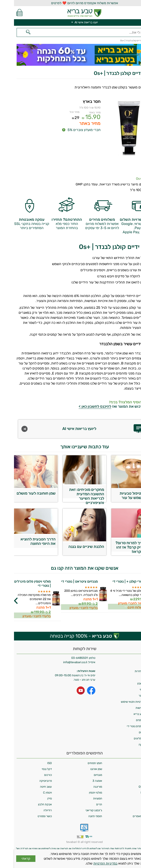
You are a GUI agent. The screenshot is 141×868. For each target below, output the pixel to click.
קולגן (136, 775)
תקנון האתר (131, 696)
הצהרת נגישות (130, 708)
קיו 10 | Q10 (131, 787)
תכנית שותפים (130, 720)
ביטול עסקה (131, 745)
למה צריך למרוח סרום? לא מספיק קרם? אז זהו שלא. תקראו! (120, 546)
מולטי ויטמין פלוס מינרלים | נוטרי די (18, 583)
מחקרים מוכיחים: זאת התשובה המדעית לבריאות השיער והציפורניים (73, 493)
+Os (125, 179)
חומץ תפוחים (81, 763)
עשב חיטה (32, 787)
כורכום (34, 775)
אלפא (135, 763)
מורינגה (84, 787)
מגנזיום (84, 775)
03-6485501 (66, 658)
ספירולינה (133, 804)
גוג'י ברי (134, 769)
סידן (36, 798)
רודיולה (34, 810)
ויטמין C (33, 793)
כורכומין (134, 781)
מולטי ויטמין (82, 793)
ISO (36, 763)
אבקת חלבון (31, 804)
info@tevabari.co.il (61, 662)
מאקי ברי (133, 810)
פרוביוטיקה (32, 781)
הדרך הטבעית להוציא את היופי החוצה (24, 541)
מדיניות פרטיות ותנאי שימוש (123, 702)
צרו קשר (134, 677)
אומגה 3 (83, 781)
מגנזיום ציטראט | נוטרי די (65, 581)
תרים (85, 804)
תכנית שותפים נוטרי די (126, 726)
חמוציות (84, 798)
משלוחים (133, 659)
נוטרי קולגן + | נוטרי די (115, 581)
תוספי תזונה (81, 816)
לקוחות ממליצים (129, 738)
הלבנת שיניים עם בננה (72, 547)
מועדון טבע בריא (129, 714)
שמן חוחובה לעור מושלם (22, 493)
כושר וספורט (31, 816)
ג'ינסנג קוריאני (80, 810)
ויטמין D (134, 798)
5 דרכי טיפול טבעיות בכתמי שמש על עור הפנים (122, 497)
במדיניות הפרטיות (91, 863)
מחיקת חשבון (131, 683)
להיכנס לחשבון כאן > (81, 406)
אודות (135, 665)
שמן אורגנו (82, 769)
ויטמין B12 (132, 793)
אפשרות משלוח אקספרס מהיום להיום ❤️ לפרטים (71, 3)
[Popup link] (115, 134)
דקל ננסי (33, 769)
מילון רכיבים (132, 732)
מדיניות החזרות (130, 671)
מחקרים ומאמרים (129, 816)
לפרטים (112, 606)
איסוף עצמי (132, 689)
